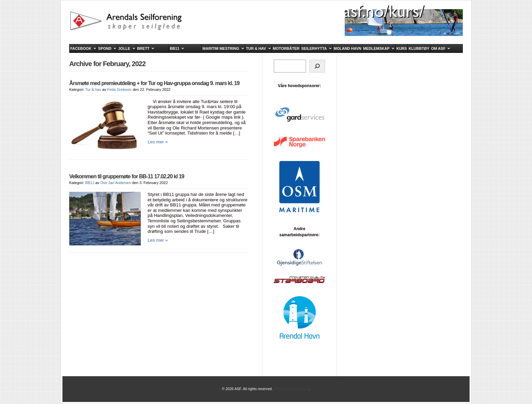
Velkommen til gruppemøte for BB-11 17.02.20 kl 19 (127, 176)
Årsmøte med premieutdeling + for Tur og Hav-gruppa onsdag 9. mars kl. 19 (154, 83)
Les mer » (158, 142)
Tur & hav (93, 89)
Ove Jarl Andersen (116, 183)
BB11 (90, 183)
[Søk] (317, 66)
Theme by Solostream (291, 389)
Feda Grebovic (119, 89)
